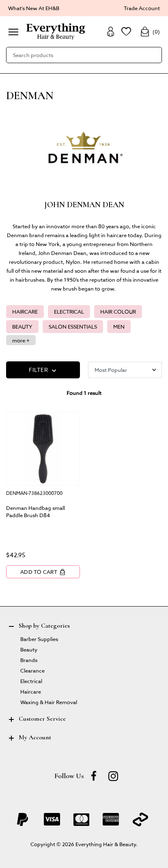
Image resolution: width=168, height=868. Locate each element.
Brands (29, 660)
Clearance (32, 670)
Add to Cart (43, 572)
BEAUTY (22, 326)
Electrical (31, 681)
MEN (119, 326)
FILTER (43, 370)
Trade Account (142, 8)
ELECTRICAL (69, 311)
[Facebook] (94, 776)
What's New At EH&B (34, 8)
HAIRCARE (25, 311)
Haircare (31, 691)
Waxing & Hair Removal (49, 702)
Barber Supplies (39, 639)
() (150, 32)
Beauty (29, 649)
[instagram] (113, 776)
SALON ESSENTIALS (73, 326)
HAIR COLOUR (118, 311)
